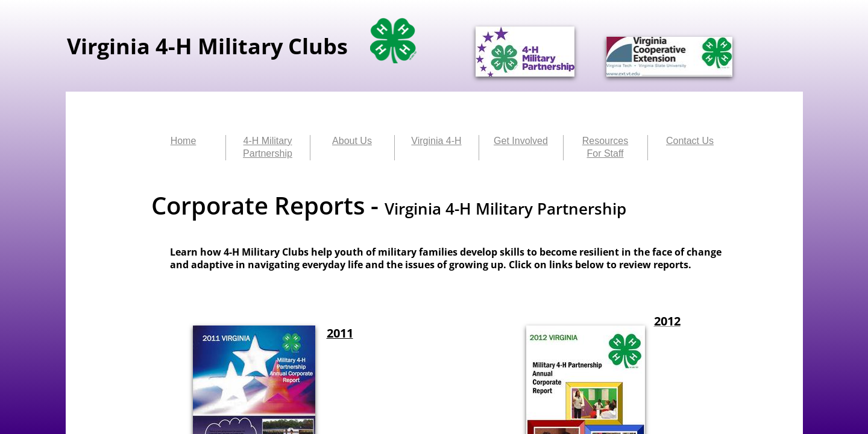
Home (184, 141)
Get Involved (521, 141)
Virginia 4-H (436, 141)
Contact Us (690, 141)
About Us (352, 141)
